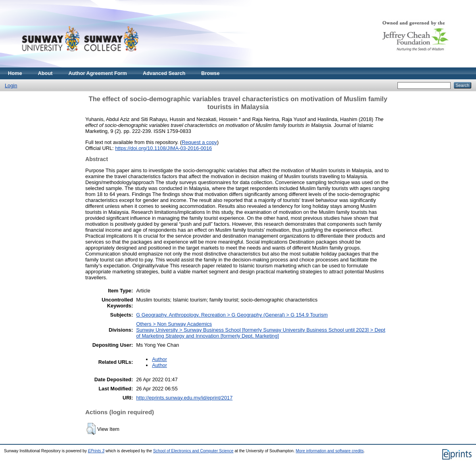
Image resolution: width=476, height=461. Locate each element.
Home (15, 73)
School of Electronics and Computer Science (193, 451)
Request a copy (199, 142)
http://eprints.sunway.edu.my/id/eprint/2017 (184, 398)
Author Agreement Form (98, 73)
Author (159, 359)
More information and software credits (330, 451)
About (45, 73)
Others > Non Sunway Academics (174, 324)
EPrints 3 (96, 451)
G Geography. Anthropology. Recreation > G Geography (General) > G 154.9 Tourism (232, 315)
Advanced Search (164, 73)
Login (11, 85)
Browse (210, 73)
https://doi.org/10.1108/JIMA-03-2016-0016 (163, 148)
